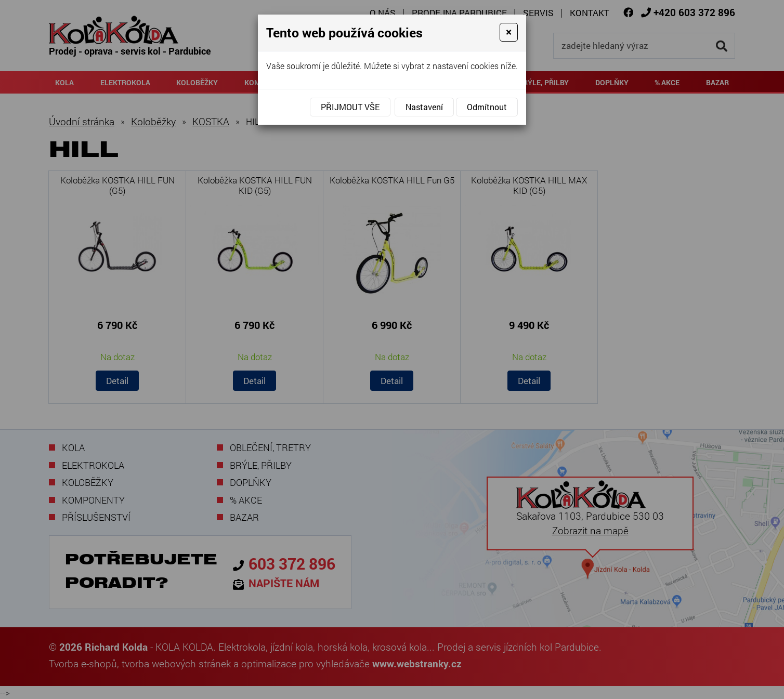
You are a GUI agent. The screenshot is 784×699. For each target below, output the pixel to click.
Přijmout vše (350, 107)
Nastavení (424, 107)
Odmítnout (487, 107)
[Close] (509, 32)
